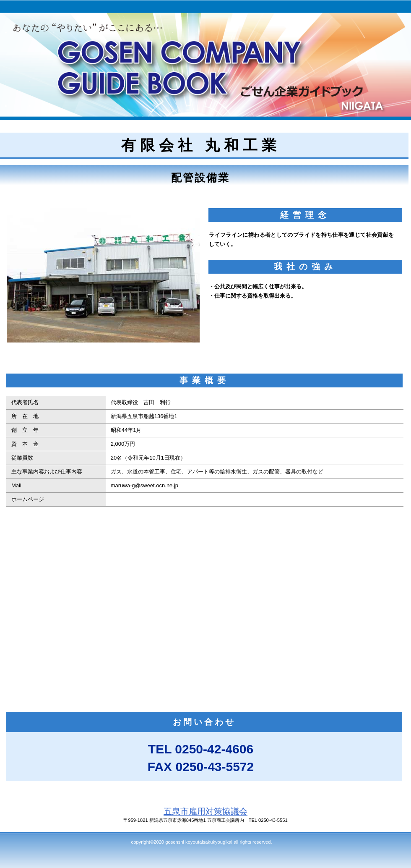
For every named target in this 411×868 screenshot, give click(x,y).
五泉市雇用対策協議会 (205, 811)
